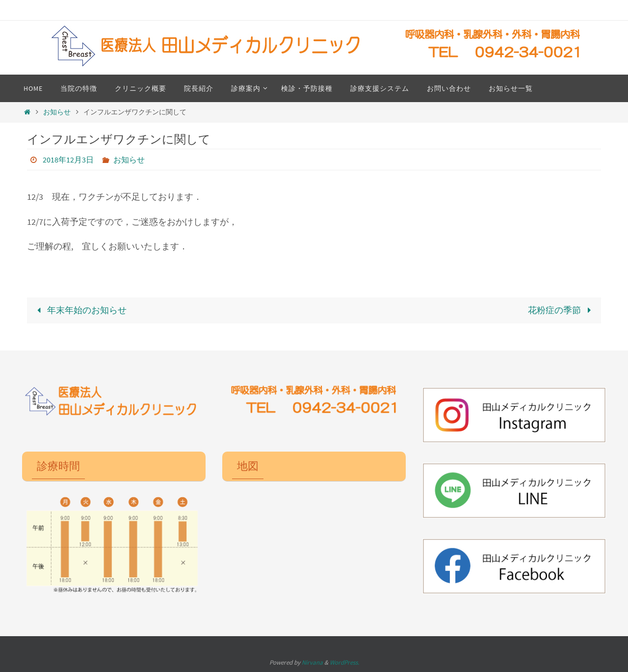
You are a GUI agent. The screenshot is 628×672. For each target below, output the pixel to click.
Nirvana (312, 662)
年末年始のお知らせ (80, 310)
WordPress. (344, 662)
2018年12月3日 (68, 160)
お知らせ (57, 112)
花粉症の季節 (562, 310)
